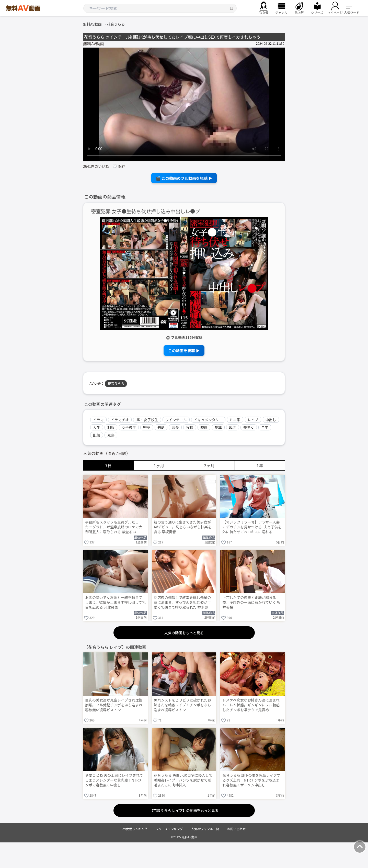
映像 (204, 427)
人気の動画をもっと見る (184, 633)
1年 (260, 465)
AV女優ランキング (135, 829)
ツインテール (176, 420)
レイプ (253, 420)
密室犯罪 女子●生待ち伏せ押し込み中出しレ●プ (145, 211)
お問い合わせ (236, 829)
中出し (271, 420)
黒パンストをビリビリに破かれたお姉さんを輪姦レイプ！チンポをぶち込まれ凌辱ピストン (182, 705)
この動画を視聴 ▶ (184, 350)
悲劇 (161, 427)
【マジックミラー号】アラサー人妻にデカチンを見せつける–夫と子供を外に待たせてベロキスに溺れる (252, 527)
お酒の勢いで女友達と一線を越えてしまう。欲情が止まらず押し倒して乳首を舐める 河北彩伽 (115, 602)
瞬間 (233, 427)
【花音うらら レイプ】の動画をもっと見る (184, 810)
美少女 (249, 427)
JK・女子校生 (147, 420)
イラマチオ (120, 420)
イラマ (98, 420)
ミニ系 (235, 420)
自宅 (265, 427)
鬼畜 (111, 435)
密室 (147, 427)
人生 (97, 427)
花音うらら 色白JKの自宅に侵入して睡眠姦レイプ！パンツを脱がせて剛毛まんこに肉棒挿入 (183, 780)
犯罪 (218, 427)
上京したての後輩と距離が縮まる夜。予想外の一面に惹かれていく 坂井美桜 (251, 602)
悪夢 (175, 427)
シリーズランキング (169, 829)
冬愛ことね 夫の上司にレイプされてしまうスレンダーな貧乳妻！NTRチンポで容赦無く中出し (114, 780)
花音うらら (116, 383)
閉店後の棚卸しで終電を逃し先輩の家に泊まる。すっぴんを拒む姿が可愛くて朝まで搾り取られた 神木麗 (182, 602)
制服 (111, 427)
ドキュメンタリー (208, 420)
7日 (108, 465)
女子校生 (129, 427)
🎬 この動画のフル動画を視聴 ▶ (184, 178)
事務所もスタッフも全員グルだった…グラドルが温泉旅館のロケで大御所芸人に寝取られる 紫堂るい (114, 527)
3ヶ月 (209, 465)
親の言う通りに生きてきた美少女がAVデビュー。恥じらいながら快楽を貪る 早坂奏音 (183, 527)
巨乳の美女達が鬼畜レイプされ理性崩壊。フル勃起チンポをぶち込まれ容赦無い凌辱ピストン (114, 705)
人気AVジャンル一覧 (205, 829)
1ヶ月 (159, 465)
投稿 (190, 427)
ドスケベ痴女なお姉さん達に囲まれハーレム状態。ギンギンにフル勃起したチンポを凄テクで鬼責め (251, 705)
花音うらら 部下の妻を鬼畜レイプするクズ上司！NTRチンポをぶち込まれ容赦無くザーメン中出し (251, 780)
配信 (97, 435)
